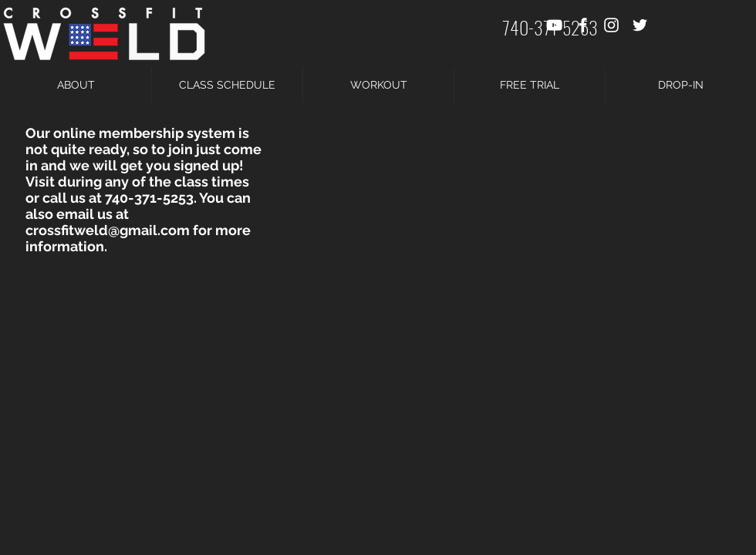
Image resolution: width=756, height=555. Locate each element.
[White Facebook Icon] (583, 25)
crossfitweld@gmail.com (108, 230)
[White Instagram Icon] (611, 25)
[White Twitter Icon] (640, 25)
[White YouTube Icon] (554, 25)
